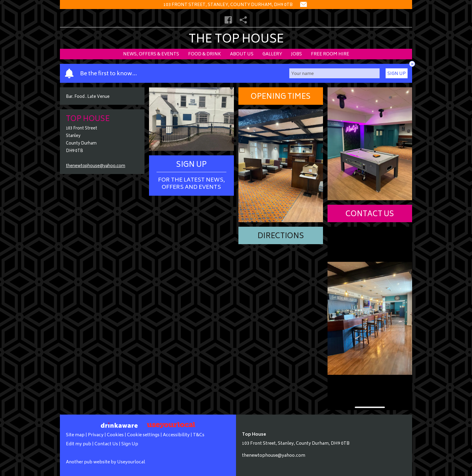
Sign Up (397, 74)
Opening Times (281, 97)
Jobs (297, 54)
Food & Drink (205, 54)
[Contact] (303, 5)
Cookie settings (143, 435)
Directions (281, 236)
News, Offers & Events (151, 54)
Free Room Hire (330, 54)
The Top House (236, 40)
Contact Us (370, 215)
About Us (242, 54)
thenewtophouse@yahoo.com (96, 166)
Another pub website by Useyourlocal (106, 462)
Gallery (272, 54)
